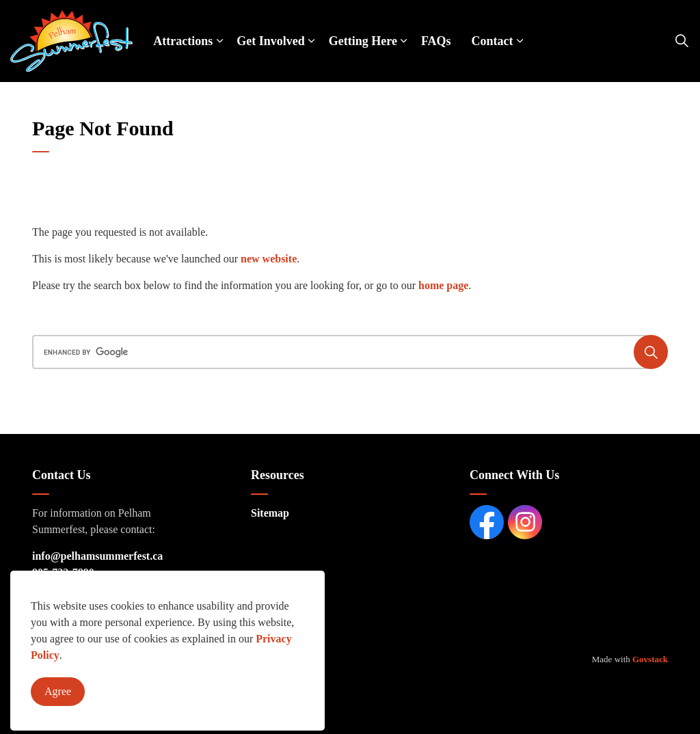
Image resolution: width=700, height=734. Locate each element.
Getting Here (363, 41)
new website (269, 259)
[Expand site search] (682, 41)
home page (443, 285)
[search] (347, 352)
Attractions (183, 41)
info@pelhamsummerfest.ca (97, 556)
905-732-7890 (63, 572)
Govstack (650, 659)
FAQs (436, 41)
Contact (493, 41)
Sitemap (270, 513)
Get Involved (271, 41)
